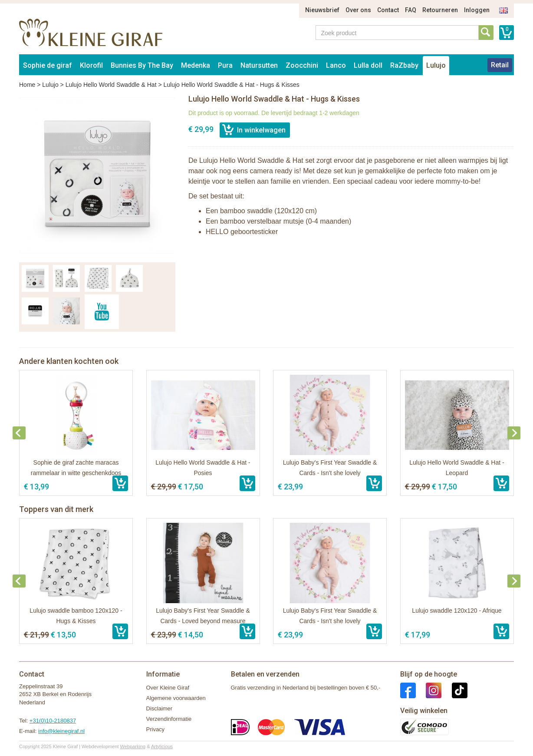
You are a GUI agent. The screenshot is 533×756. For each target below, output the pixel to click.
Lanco (336, 65)
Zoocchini (302, 65)
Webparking (133, 746)
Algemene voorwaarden (176, 698)
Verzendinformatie (169, 719)
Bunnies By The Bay (142, 65)
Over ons (358, 10)
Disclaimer (160, 708)
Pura (225, 65)
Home (27, 85)
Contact (388, 10)
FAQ (411, 10)
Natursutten (259, 65)
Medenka (196, 65)
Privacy (156, 729)
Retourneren (440, 10)
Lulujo (436, 65)
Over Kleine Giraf (168, 688)
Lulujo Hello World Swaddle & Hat (111, 85)
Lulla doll (368, 65)
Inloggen (477, 10)
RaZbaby (404, 65)
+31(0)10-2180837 (53, 721)
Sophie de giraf (48, 65)
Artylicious (162, 746)
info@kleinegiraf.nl (61, 731)
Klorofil (91, 65)
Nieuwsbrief (322, 10)
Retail (500, 65)
